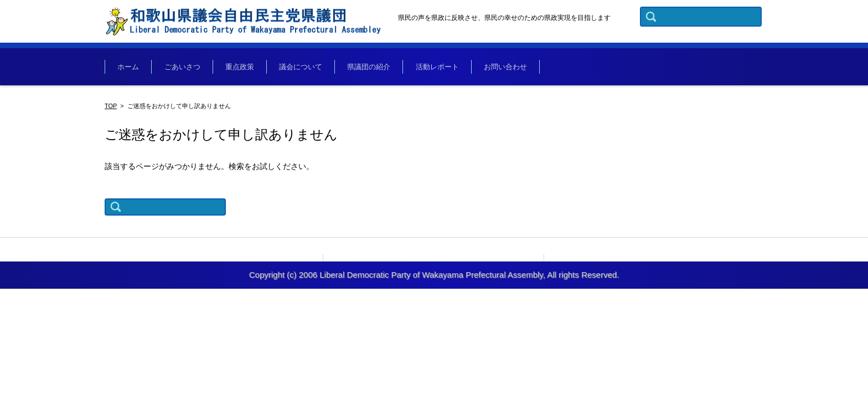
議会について (310, 68)
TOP (111, 108)
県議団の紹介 (381, 68)
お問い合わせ (522, 68)
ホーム (130, 68)
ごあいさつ (186, 68)
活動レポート (451, 68)
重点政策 (246, 68)
